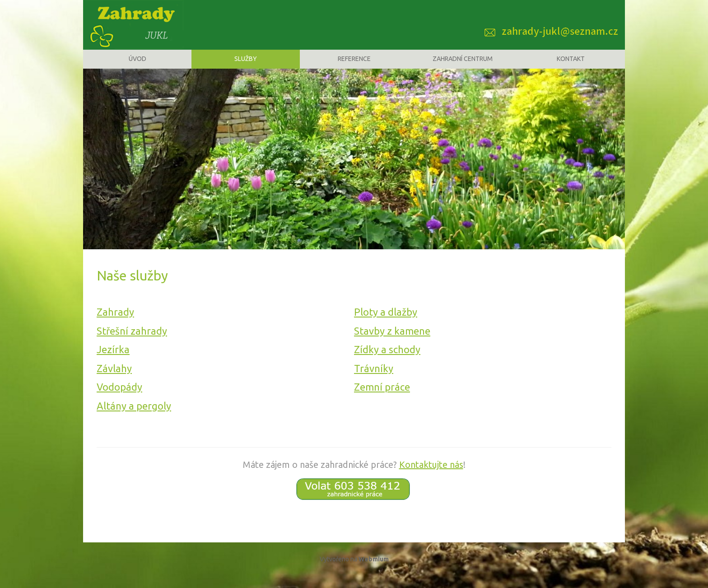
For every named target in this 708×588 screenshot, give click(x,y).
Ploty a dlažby (386, 324)
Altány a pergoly (134, 418)
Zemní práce (382, 399)
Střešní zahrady (132, 343)
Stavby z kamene (392, 343)
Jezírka (113, 361)
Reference (354, 65)
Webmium (374, 571)
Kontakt (571, 65)
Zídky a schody (387, 361)
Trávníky (374, 380)
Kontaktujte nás (431, 476)
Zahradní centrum (463, 65)
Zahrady (115, 324)
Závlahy (114, 380)
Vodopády (119, 399)
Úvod (137, 65)
